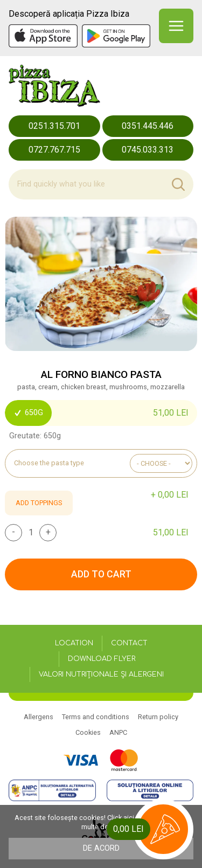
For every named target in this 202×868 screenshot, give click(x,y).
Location (74, 643)
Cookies (88, 732)
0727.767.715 (54, 150)
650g (28, 413)
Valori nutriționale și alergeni (101, 674)
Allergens (39, 717)
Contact (129, 643)
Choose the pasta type (49, 463)
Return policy (158, 717)
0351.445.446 (148, 126)
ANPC (118, 732)
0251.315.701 (54, 126)
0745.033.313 (148, 150)
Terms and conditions (96, 717)
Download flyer (102, 659)
